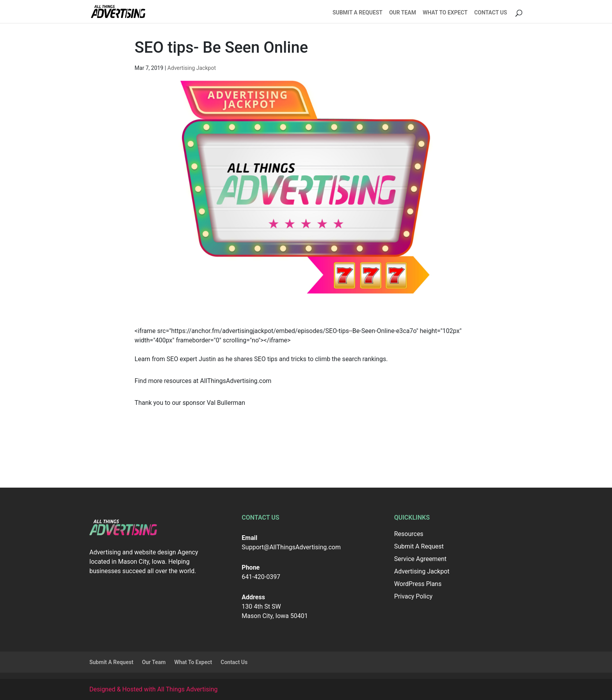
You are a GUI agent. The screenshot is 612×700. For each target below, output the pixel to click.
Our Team (403, 13)
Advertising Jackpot (192, 68)
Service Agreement (420, 559)
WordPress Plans (418, 584)
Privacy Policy (414, 596)
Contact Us (491, 13)
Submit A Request (358, 13)
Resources (409, 534)
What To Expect (445, 13)
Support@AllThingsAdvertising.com (291, 547)
